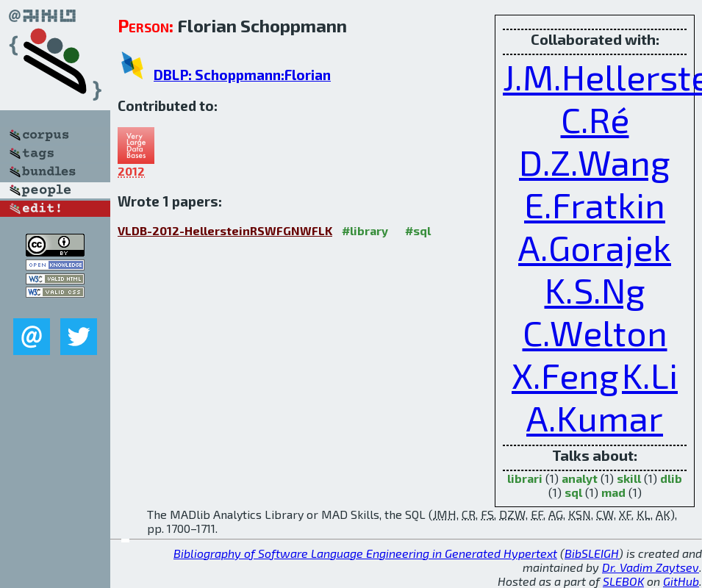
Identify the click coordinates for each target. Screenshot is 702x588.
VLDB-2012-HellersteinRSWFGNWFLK (225, 230)
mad (613, 492)
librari (525, 478)
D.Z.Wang (595, 162)
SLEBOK (623, 581)
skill (629, 478)
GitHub (681, 581)
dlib (671, 478)
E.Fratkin (595, 204)
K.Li (650, 375)
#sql (418, 230)
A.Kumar (595, 417)
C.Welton (595, 332)
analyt (580, 478)
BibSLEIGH (592, 553)
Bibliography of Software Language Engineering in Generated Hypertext (365, 553)
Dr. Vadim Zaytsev (651, 567)
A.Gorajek (595, 247)
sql (573, 492)
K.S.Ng (595, 290)
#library (365, 230)
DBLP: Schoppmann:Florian (242, 75)
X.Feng (565, 375)
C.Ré (595, 119)
